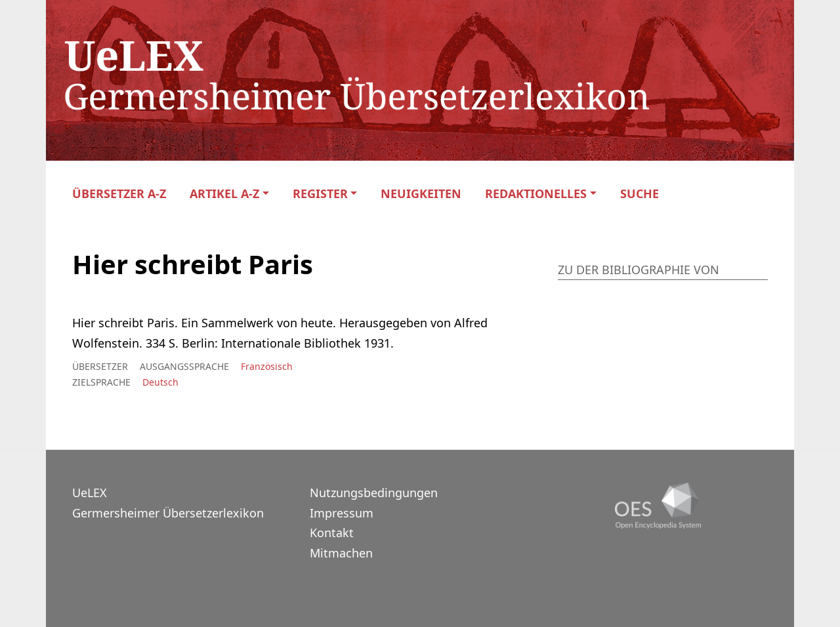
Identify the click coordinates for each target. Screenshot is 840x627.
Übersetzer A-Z (119, 194)
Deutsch (160, 382)
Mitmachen (341, 553)
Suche (640, 194)
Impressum (342, 513)
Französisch (267, 366)
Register (320, 194)
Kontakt (332, 533)
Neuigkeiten (421, 194)
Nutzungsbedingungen (374, 493)
